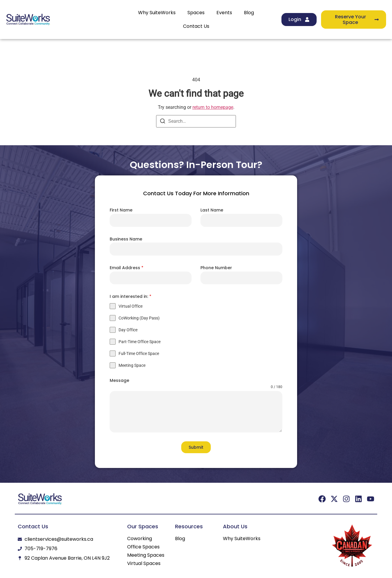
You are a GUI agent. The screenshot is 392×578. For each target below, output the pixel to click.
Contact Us (196, 26)
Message (119, 380)
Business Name (126, 239)
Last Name (212, 210)
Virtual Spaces (144, 564)
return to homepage (213, 107)
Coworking (140, 539)
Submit (196, 447)
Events (224, 13)
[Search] (163, 122)
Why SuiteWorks (157, 13)
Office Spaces (143, 547)
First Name (121, 210)
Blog (249, 13)
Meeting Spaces (146, 555)
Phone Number (216, 268)
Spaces (196, 13)
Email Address (127, 268)
